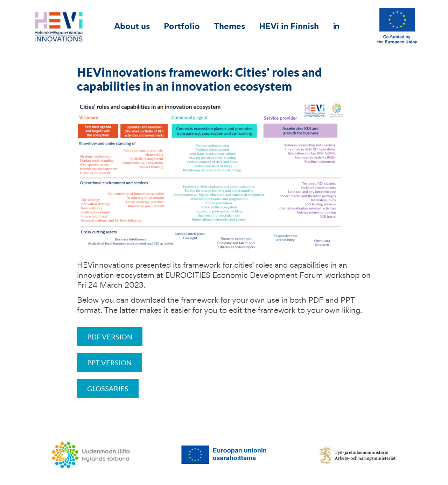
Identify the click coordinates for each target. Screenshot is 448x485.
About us (132, 26)
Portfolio (182, 26)
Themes (229, 26)
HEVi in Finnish (289, 26)
